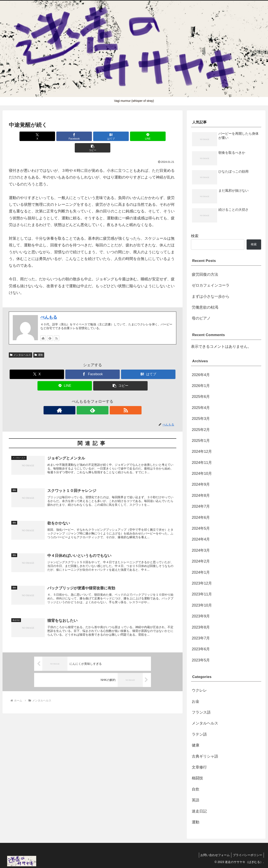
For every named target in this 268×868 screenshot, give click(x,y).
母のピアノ (201, 318)
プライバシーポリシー (247, 855)
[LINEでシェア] (121, 136)
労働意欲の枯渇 (205, 307)
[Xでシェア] (36, 136)
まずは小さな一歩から (211, 296)
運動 (39, 343)
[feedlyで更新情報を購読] (50, 327)
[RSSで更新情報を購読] (57, 327)
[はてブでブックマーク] (93, 136)
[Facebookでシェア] (64, 136)
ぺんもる (49, 306)
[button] (149, 136)
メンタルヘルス (21, 343)
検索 (195, 236)
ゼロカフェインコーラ (211, 285)
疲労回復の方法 (205, 274)
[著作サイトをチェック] (43, 327)
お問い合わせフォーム (213, 855)
